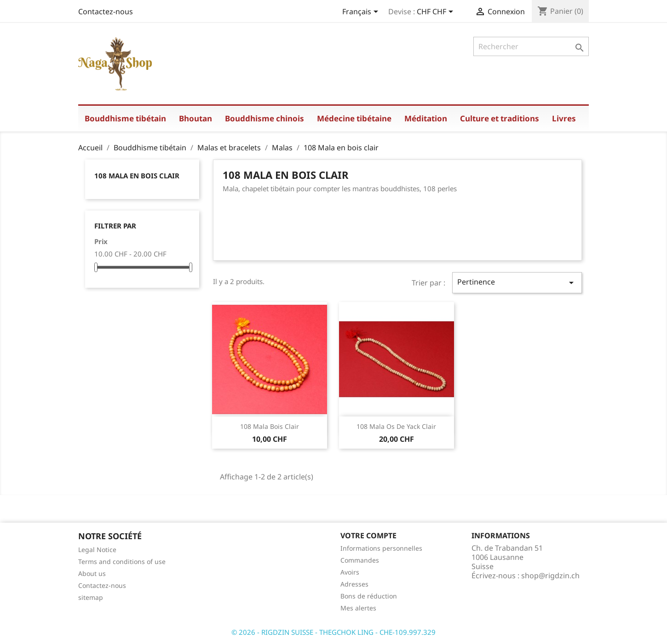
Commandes (360, 560)
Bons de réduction (369, 596)
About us (92, 573)
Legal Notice (97, 550)
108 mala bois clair (270, 426)
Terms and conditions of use (122, 561)
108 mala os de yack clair (396, 426)
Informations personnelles (381, 548)
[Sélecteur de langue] (362, 12)
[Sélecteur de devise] (437, 12)
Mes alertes (358, 608)
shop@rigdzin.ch (550, 576)
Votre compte (368, 536)
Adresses (354, 584)
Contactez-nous (106, 11)
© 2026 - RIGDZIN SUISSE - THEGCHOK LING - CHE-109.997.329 (333, 632)
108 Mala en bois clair (137, 176)
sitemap (91, 597)
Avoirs (350, 572)
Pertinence (517, 282)
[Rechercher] (531, 46)
